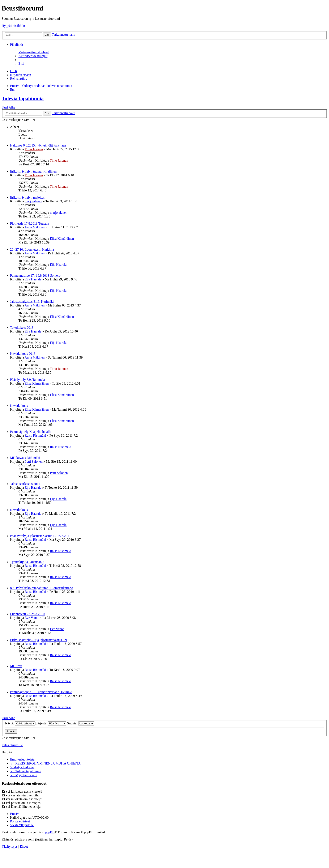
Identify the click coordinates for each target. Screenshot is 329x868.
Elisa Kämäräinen (62, 239)
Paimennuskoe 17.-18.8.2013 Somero (35, 276)
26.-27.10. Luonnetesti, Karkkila (32, 249)
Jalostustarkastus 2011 (25, 484)
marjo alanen (33, 201)
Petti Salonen (34, 461)
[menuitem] (34, 52)
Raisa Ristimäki (35, 435)
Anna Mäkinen (35, 227)
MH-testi (16, 666)
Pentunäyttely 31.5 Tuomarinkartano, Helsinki (41, 692)
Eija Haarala (58, 265)
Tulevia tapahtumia (23, 98)
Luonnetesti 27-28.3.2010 (27, 614)
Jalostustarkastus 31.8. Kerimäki (32, 302)
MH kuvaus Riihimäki (25, 458)
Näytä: (20, 723)
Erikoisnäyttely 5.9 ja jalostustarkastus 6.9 (39, 640)
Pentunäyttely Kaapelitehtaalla (31, 432)
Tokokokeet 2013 (22, 328)
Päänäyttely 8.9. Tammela (27, 380)
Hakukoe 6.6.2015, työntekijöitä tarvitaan (38, 145)
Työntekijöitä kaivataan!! (27, 562)
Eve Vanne (32, 618)
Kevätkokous (19, 406)
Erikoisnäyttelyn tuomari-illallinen (33, 171)
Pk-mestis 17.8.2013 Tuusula (30, 223)
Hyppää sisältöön (13, 26)
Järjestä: (51, 723)
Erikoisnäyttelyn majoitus (27, 197)
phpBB (50, 832)
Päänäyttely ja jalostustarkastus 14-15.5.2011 (40, 536)
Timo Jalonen (34, 149)
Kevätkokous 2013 (23, 354)
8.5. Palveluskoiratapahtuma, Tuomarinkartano (42, 588)
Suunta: (81, 723)
